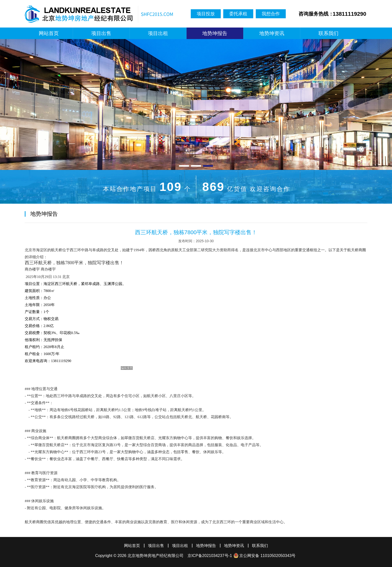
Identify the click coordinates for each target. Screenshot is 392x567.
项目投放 (206, 14)
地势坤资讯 (272, 33)
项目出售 (101, 33)
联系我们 (328, 33)
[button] (184, 166)
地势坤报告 (215, 33)
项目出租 (158, 33)
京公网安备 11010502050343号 (267, 556)
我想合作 (271, 14)
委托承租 (238, 14)
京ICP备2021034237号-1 (210, 556)
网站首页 (49, 33)
